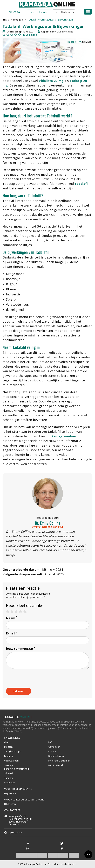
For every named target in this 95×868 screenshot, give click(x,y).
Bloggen (18, 19)
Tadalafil (9, 778)
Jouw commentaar (21, 649)
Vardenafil (10, 783)
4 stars (22, 612)
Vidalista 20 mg (51, 81)
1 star (9, 612)
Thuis (6, 19)
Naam (12, 618)
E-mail (12, 633)
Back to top (88, 854)
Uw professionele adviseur (48, 527)
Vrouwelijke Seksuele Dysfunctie (24, 800)
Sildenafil (9, 773)
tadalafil (82, 184)
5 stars (26, 612)
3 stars (18, 612)
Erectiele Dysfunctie (17, 769)
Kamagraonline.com (67, 436)
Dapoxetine (10, 793)
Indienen (19, 691)
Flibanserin (10, 804)
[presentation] (32, 678)
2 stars (14, 612)
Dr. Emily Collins (48, 523)
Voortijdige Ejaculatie (18, 789)
